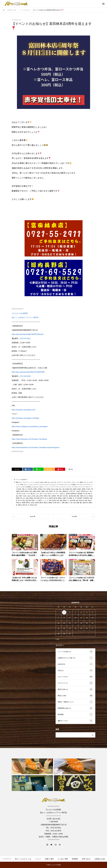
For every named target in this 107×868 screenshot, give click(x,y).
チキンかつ (79, 485)
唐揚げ (43, 491)
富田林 (68, 494)
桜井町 (51, 498)
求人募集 (69, 498)
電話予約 (85, 503)
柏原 (38, 498)
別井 (71, 489)
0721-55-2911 (25, 338)
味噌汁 (39, 491)
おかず (37, 482)
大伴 (57, 491)
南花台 (27, 491)
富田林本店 (74, 494)
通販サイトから (63, 721)
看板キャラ (66, 500)
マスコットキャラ (60, 487)
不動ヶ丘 (24, 489)
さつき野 (20, 485)
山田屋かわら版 (100, 859)
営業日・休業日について (66, 702)
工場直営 (54, 496)
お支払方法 (61, 664)
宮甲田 (83, 491)
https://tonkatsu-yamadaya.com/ (24, 410)
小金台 (29, 496)
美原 (86, 500)
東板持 (31, 498)
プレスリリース (63, 683)
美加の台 (82, 500)
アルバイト (26, 482)
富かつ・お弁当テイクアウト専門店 (25, 318)
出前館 (67, 489)
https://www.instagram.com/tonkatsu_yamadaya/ (30, 427)
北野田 (83, 489)
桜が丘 (42, 498)
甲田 (50, 500)
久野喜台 (40, 489)
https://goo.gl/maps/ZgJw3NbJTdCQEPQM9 (28, 372)
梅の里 (55, 498)
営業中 (51, 491)
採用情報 (75, 859)
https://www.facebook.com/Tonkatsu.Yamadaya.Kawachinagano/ (36, 447)
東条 (27, 498)
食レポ (27, 505)
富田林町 (80, 494)
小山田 (24, 496)
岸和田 (45, 496)
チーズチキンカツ (62, 485)
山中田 (33, 496)
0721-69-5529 (25, 376)
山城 (37, 496)
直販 (61, 500)
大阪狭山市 (65, 491)
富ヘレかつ (36, 494)
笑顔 (77, 500)
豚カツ (59, 503)
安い (75, 491)
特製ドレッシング (43, 500)
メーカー (69, 487)
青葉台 (20, 505)
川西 (49, 496)
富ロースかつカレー (54, 494)
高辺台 (32, 505)
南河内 (22, 491)
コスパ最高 (80, 482)
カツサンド (60, 482)
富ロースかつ (44, 494)
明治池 (91, 496)
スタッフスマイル (34, 485)
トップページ (7, 859)
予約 (45, 489)
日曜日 (82, 496)
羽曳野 (24, 503)
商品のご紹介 (62, 696)
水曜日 (64, 498)
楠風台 (60, 498)
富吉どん (63, 494)
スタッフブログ (63, 677)
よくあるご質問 (63, 859)
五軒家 (48, 489)
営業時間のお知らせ (64, 708)
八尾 (63, 489)
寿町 (20, 496)
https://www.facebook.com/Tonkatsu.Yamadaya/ (29, 439)
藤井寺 (41, 503)
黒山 (36, 505)
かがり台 (54, 482)
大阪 (60, 491)
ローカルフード (88, 487)
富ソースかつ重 (28, 494)
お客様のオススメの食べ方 (66, 658)
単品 (31, 491)
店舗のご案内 (49, 859)
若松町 (37, 503)
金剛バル (68, 503)
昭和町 (18, 498)
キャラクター (68, 482)
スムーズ (48, 485)
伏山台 (53, 489)
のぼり (41, 487)
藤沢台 (46, 503)
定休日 (78, 491)
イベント (32, 482)
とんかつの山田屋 (25, 487)
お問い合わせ (86, 859)
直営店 (54, 500)
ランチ (81, 487)
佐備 (57, 489)
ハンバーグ (51, 487)
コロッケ (86, 482)
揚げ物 (71, 496)
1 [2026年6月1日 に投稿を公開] (64, 612)
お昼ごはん (47, 482)
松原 (35, 498)
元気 (60, 489)
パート (46, 487)
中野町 (35, 489)
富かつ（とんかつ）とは (23, 859)
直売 (58, 500)
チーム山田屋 (72, 485)
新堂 (75, 496)
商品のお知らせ (63, 689)
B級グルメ (19, 482)
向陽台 (34, 491)
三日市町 (18, 489)
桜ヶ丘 (47, 498)
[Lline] (38, 469)
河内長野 (80, 498)
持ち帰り (66, 496)
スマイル (43, 485)
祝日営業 (73, 500)
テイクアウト (87, 485)
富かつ (87, 491)
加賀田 (75, 489)
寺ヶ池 (85, 494)
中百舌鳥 (30, 489)
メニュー (38, 859)
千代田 (88, 489)
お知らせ (61, 670)
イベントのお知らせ (22, 479)
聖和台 (28, 503)
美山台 (90, 500)
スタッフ (26, 485)
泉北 (24, 500)
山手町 (41, 496)
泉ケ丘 (20, 500)
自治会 (32, 503)
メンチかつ (75, 487)
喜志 (47, 491)
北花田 (79, 489)
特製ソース (34, 500)
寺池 (89, 494)
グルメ (74, 482)
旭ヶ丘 (86, 496)
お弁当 (42, 482)
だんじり (54, 485)
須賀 (24, 505)
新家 (78, 496)
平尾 (58, 496)
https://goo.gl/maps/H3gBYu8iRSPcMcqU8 (27, 334)
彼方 (61, 496)
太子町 (71, 491)
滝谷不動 (28, 500)
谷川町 (55, 503)
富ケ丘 (21, 494)
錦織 (78, 503)
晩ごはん (23, 498)
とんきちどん (35, 487)
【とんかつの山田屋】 (20, 313)
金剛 (63, 503)
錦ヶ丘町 (73, 503)
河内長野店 (86, 498)
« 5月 (57, 639)
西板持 (50, 503)
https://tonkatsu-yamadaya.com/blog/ (25, 418)
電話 (81, 503)
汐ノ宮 (75, 498)
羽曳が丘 (18, 503)
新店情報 (61, 714)
